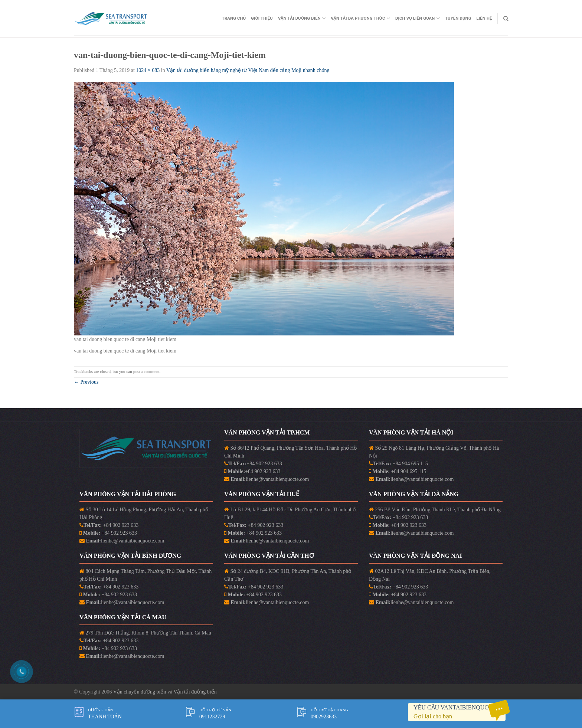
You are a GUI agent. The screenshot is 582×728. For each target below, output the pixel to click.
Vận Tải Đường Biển (302, 18)
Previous (86, 382)
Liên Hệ (484, 18)
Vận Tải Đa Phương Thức (360, 18)
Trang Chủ (234, 18)
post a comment (146, 371)
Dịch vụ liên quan (418, 18)
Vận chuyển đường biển (140, 692)
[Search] (506, 19)
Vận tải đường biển (195, 692)
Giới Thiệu (262, 18)
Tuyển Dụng (458, 18)
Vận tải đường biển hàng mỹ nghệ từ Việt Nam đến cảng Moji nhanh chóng (248, 70)
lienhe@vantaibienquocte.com (277, 479)
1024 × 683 (148, 70)
